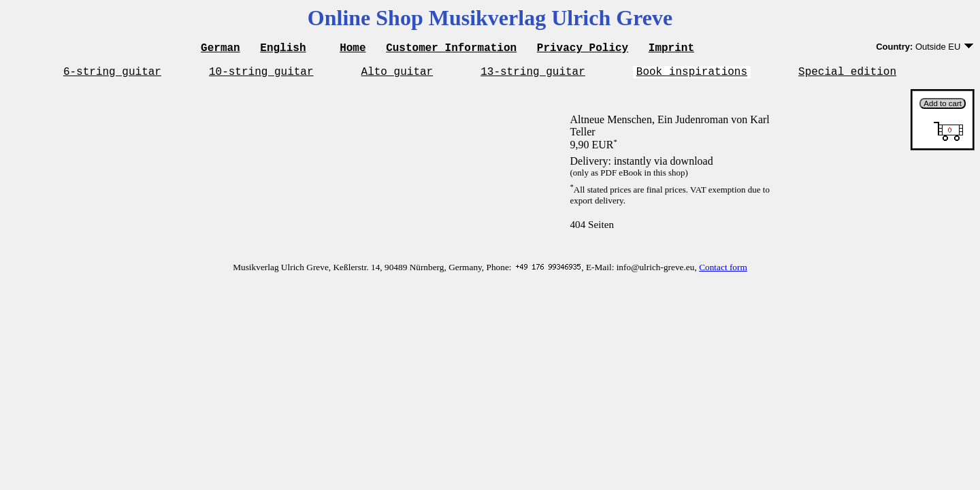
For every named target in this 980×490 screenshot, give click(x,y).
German (220, 49)
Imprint (671, 49)
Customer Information (451, 49)
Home (353, 49)
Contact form (723, 271)
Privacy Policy (583, 49)
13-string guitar (533, 75)
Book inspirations (692, 75)
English (283, 49)
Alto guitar (397, 75)
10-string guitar (261, 75)
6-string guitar (112, 75)
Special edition (847, 75)
